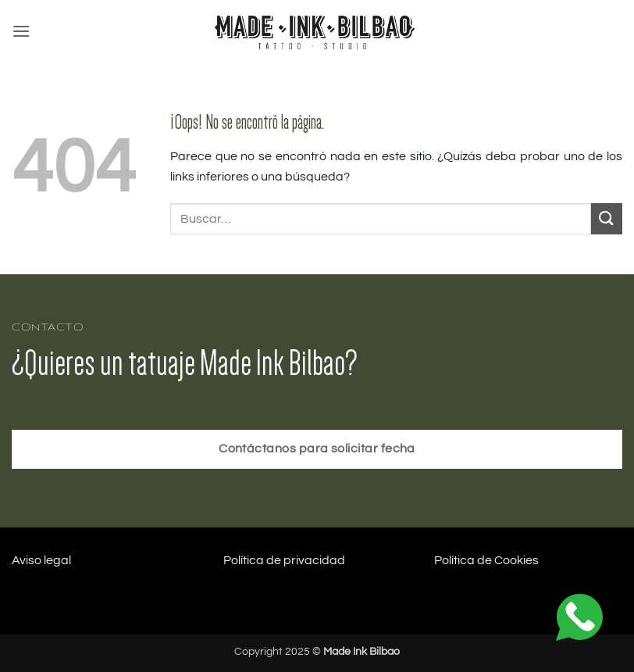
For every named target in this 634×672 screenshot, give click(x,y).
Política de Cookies (486, 560)
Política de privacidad (284, 560)
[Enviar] (607, 218)
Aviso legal (41, 560)
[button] (21, 31)
